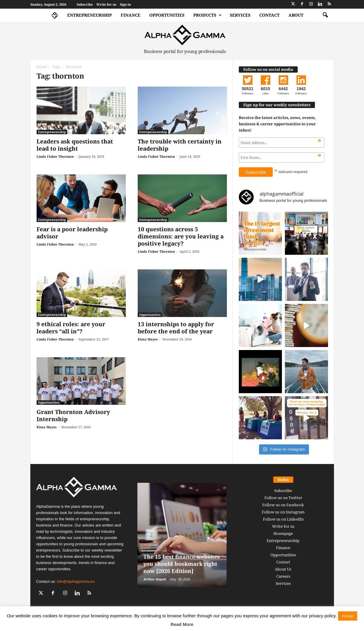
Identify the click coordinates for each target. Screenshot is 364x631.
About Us (283, 569)
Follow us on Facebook (283, 505)
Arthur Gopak (155, 579)
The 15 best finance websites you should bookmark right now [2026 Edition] (182, 564)
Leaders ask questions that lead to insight (75, 145)
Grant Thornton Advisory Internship (73, 416)
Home (42, 67)
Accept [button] (348, 616)
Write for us (106, 4)
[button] (325, 15)
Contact (269, 15)
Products (207, 15)
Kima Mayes (148, 339)
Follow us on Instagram (283, 512)
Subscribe (85, 4)
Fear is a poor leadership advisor (72, 233)
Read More (182, 624)
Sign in (125, 4)
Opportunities (167, 15)
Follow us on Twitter (283, 498)
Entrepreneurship (90, 15)
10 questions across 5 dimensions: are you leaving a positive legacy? (181, 236)
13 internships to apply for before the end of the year (176, 328)
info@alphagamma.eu (76, 581)
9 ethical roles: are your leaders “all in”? (71, 328)
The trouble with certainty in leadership (180, 145)
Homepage (283, 533)
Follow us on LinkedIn (283, 519)
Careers (283, 576)
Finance (131, 15)
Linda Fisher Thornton (55, 156)
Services (240, 15)
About (296, 15)
